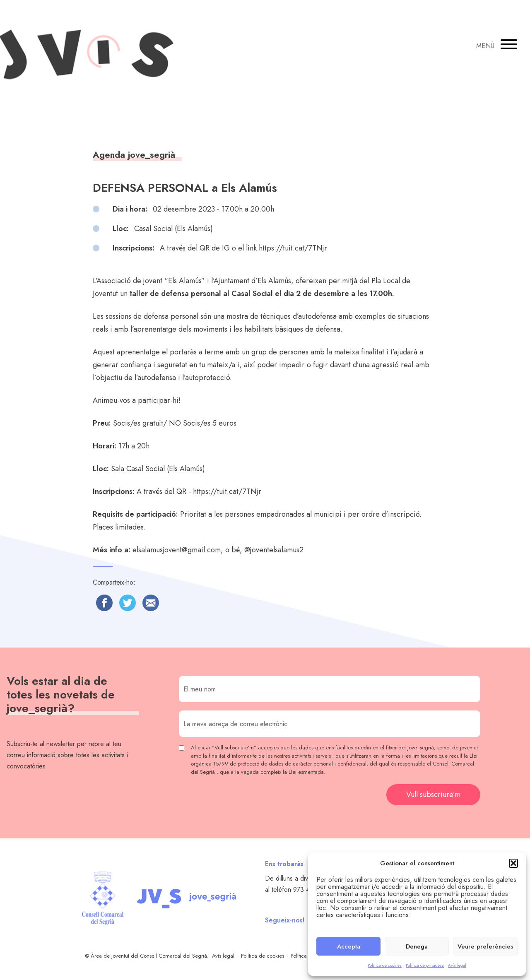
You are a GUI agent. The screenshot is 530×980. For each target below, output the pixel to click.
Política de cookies (385, 965)
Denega (417, 946)
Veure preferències (485, 946)
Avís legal (457, 965)
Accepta (349, 946)
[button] (513, 863)
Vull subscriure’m (433, 795)
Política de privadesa (425, 965)
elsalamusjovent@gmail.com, (178, 550)
